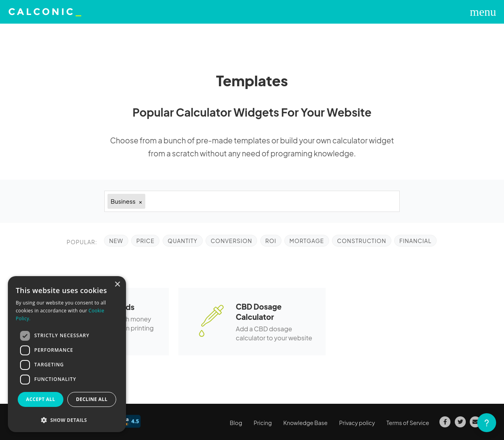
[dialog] (67, 354)
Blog (236, 423)
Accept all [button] (41, 399)
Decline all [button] (92, 399)
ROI (271, 241)
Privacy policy (357, 423)
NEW (116, 241)
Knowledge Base (306, 423)
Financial (415, 241)
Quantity (183, 241)
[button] (67, 420)
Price (145, 241)
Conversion (231, 241)
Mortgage (307, 241)
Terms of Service (408, 423)
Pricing (263, 423)
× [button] (117, 285)
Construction (362, 241)
